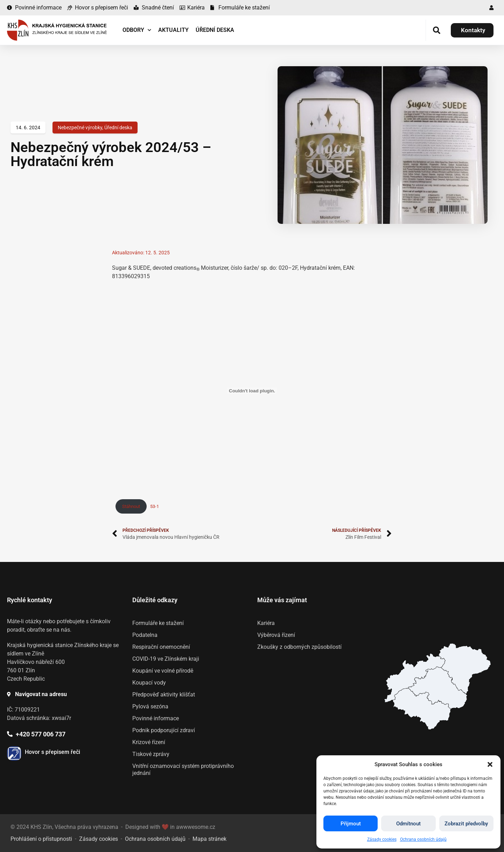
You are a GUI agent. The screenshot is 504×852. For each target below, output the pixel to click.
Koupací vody (149, 683)
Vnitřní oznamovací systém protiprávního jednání (183, 769)
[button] (490, 764)
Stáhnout (131, 506)
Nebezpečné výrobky (80, 128)
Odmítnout (408, 824)
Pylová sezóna (150, 706)
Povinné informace (156, 718)
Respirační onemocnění (161, 647)
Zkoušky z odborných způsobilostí (299, 647)
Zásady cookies (382, 839)
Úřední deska (215, 30)
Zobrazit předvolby (466, 824)
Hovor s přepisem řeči (52, 752)
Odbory (137, 30)
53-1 (155, 506)
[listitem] (422, 709)
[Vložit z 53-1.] (252, 391)
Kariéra (266, 623)
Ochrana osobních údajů (423, 839)
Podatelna (145, 635)
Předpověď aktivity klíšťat (164, 695)
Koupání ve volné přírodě (163, 671)
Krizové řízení (149, 742)
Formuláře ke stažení (158, 623)
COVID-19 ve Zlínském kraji (166, 659)
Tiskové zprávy (151, 754)
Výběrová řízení (276, 635)
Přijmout (351, 824)
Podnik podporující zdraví (164, 730)
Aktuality (173, 30)
